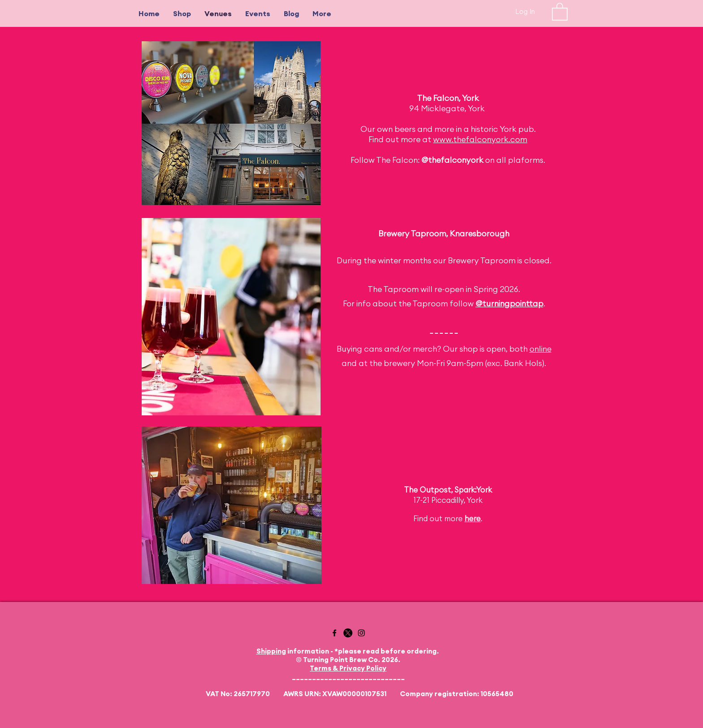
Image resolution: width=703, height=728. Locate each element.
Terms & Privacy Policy (348, 668)
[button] (560, 11)
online (540, 349)
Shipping (271, 651)
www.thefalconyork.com (480, 139)
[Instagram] (361, 633)
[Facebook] (334, 633)
